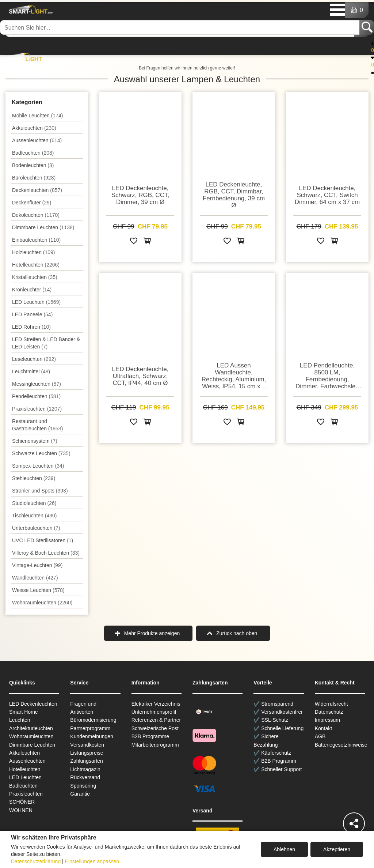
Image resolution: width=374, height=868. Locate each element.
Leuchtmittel (31, 371)
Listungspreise (87, 753)
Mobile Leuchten (37, 116)
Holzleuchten (34, 252)
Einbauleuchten (36, 240)
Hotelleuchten (36, 265)
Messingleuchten (37, 384)
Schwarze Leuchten (41, 453)
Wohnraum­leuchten (42, 603)
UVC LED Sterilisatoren (43, 540)
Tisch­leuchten (34, 516)
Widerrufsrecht (331, 704)
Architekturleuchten (31, 728)
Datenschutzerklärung (36, 861)
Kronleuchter (32, 290)
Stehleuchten (34, 478)
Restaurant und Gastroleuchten (37, 425)
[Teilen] (354, 823)
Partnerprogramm (90, 728)
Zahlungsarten (87, 761)
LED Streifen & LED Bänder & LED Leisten (46, 343)
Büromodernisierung (93, 720)
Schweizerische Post (155, 728)
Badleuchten (33, 153)
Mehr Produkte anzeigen (152, 633)
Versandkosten (87, 745)
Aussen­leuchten (37, 140)
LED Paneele (32, 314)
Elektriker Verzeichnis (156, 704)
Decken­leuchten (37, 190)
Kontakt (323, 728)
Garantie (80, 794)
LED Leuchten (36, 302)
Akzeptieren (337, 849)
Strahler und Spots (40, 491)
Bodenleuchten (33, 165)
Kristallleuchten (35, 277)
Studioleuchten (34, 503)
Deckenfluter (32, 203)
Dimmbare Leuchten (43, 227)
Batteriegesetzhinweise (341, 745)
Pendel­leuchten (36, 396)
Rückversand (85, 777)
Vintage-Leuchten (37, 565)
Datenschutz (329, 712)
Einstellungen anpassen (92, 861)
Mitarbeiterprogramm (155, 745)
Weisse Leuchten (38, 590)
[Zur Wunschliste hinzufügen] (134, 242)
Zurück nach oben (237, 633)
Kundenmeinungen (92, 736)
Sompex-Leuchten (38, 466)
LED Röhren (31, 327)
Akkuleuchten (34, 128)
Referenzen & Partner (156, 720)
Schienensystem (35, 441)
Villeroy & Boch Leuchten (46, 553)
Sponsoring (83, 786)
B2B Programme (150, 736)
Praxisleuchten (37, 409)
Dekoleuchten (36, 215)
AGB (320, 736)
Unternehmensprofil (154, 712)
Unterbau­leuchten (36, 528)
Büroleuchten (34, 178)
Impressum (327, 720)
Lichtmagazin (85, 769)
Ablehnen (284, 849)
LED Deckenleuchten (33, 704)
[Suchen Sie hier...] (180, 27)
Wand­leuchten (35, 578)
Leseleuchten (34, 359)
